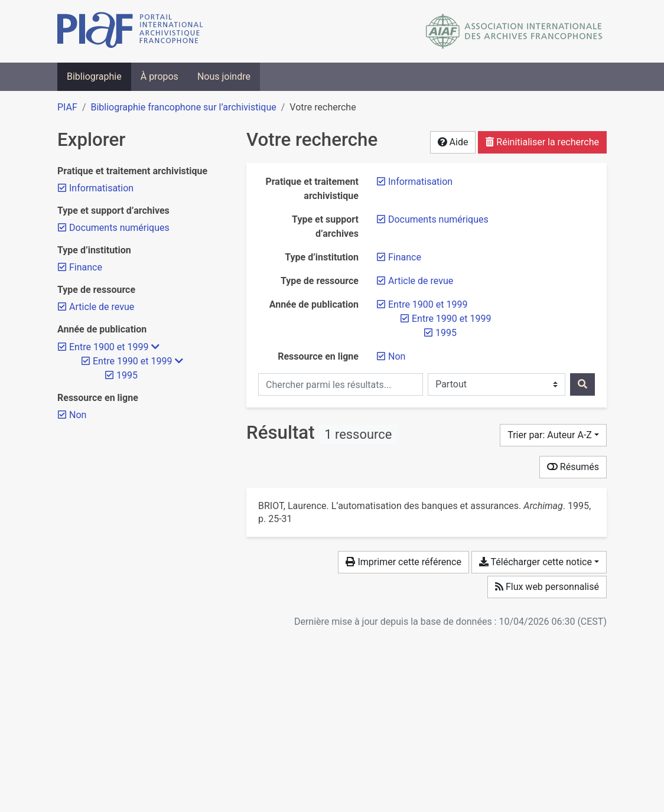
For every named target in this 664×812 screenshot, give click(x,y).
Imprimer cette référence (403, 562)
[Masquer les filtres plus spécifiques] (155, 347)
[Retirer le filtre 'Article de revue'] (421, 281)
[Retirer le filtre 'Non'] (397, 356)
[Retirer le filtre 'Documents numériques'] (438, 219)
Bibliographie (94, 76)
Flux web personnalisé (547, 587)
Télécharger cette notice (536, 562)
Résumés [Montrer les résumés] (573, 467)
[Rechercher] (582, 384)
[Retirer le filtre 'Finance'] (405, 257)
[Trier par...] (553, 435)
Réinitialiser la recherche (542, 142)
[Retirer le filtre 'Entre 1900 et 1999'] (428, 304)
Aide (453, 142)
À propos (160, 76)
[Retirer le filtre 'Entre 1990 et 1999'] (451, 319)
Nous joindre (224, 76)
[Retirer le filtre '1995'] (446, 333)
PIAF (67, 107)
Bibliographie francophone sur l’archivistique (183, 107)
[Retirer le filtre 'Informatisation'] (420, 182)
